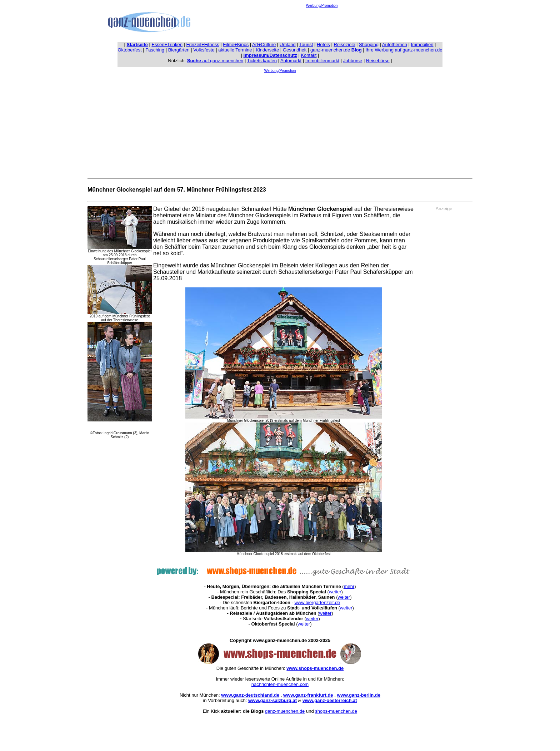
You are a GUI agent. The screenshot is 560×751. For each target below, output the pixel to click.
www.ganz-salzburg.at (272, 700)
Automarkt (291, 61)
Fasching (155, 50)
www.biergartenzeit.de (317, 602)
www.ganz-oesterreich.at (330, 700)
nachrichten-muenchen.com (280, 684)
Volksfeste (204, 50)
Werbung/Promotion (322, 6)
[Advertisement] (322, 24)
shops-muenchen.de (336, 711)
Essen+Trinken (167, 45)
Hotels (323, 45)
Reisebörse (378, 61)
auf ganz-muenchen (215, 61)
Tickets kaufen (262, 61)
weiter (335, 592)
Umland (288, 45)
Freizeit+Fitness (203, 45)
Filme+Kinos (236, 45)
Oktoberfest (130, 50)
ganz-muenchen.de (336, 50)
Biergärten (179, 50)
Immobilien (422, 45)
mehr (349, 586)
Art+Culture (264, 45)
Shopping (369, 45)
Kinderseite (267, 50)
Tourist (306, 45)
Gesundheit (295, 50)
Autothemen (395, 45)
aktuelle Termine (235, 50)
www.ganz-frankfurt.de (308, 695)
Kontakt (309, 55)
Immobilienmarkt (322, 61)
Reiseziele (344, 45)
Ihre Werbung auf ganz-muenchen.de (404, 50)
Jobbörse (353, 61)
